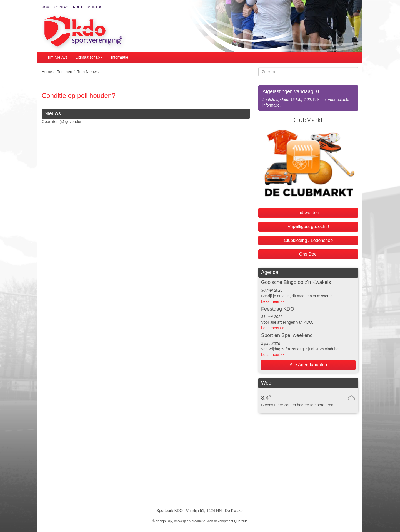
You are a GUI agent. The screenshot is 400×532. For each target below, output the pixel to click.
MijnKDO (95, 7)
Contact (62, 7)
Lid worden (308, 213)
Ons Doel (308, 254)
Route (79, 7)
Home (47, 7)
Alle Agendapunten (308, 365)
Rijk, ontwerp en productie (186, 521)
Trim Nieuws (57, 57)
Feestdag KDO (278, 309)
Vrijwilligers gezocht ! (308, 227)
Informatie (119, 57)
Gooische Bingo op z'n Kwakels (296, 282)
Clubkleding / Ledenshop (308, 240)
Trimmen (65, 72)
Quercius (241, 521)
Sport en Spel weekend (287, 335)
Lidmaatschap (89, 57)
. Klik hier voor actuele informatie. (308, 98)
